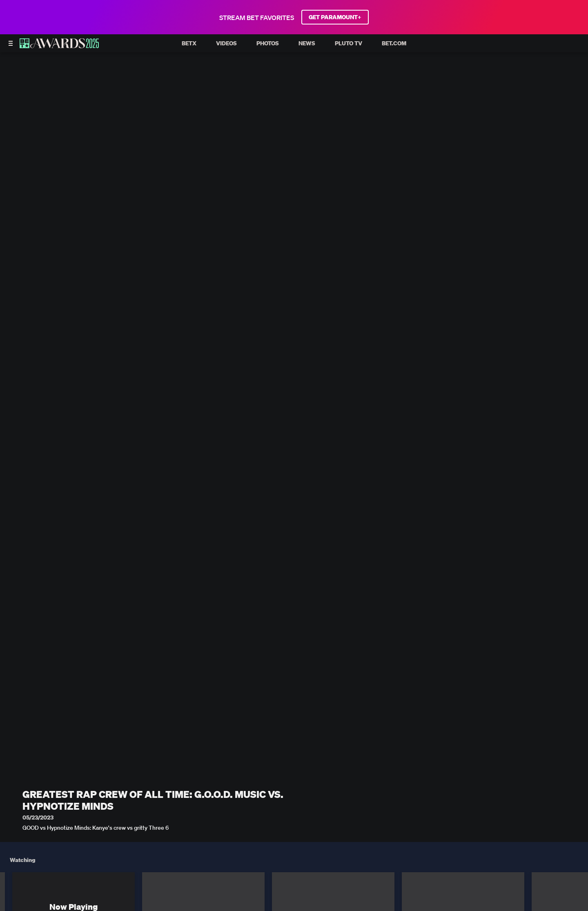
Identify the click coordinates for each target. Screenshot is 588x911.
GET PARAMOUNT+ (335, 17)
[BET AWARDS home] (59, 46)
